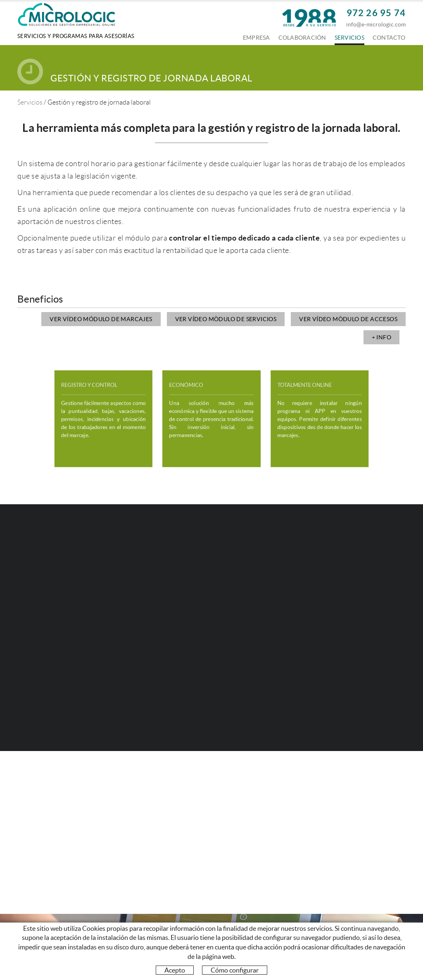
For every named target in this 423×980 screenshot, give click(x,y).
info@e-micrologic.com (376, 24)
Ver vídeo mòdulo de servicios (226, 319)
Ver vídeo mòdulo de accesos (348, 319)
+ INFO (381, 337)
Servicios (30, 102)
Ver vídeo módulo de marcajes (101, 319)
